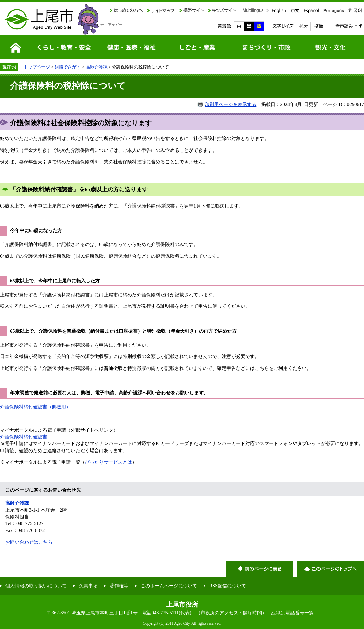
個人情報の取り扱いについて (36, 586)
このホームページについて (169, 586)
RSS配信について (227, 586)
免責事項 (88, 586)
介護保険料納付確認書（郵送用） (35, 407)
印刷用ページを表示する (231, 104)
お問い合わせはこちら (29, 542)
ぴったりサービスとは (109, 462)
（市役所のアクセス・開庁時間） (231, 613)
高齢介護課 (97, 67)
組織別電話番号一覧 (293, 613)
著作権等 (119, 586)
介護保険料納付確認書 (24, 437)
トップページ (37, 67)
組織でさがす (68, 67)
